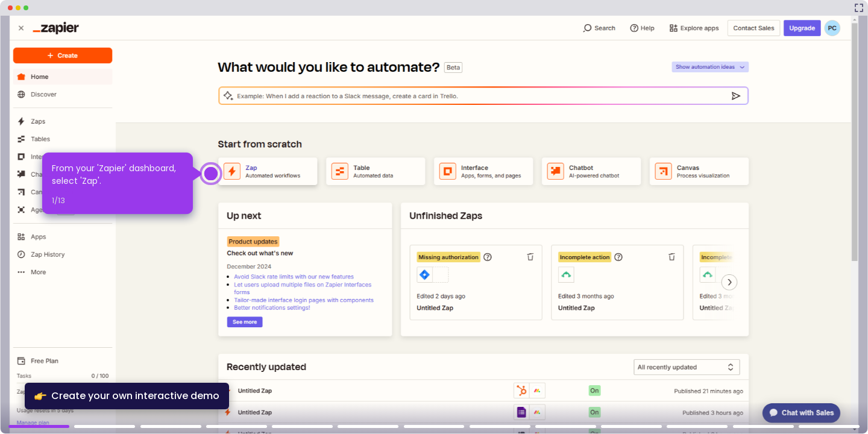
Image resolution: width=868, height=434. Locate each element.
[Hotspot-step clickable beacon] (211, 174)
